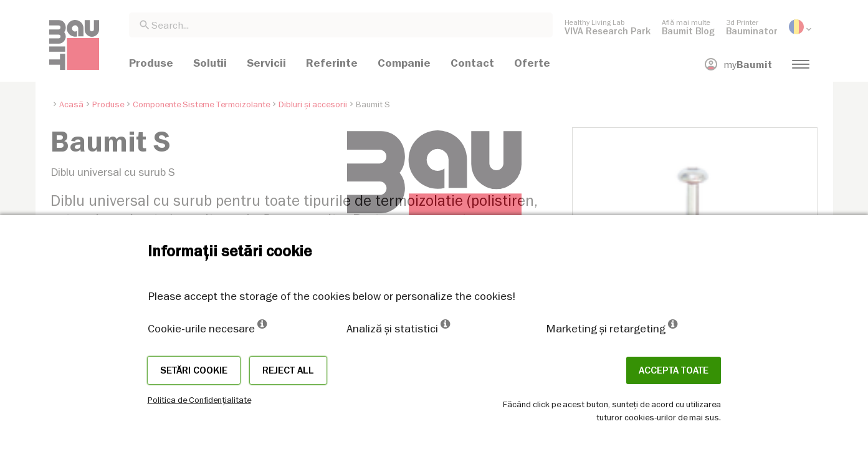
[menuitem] (608, 27)
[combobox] (341, 25)
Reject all (288, 370)
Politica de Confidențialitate (199, 400)
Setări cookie (194, 370)
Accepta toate (674, 370)
